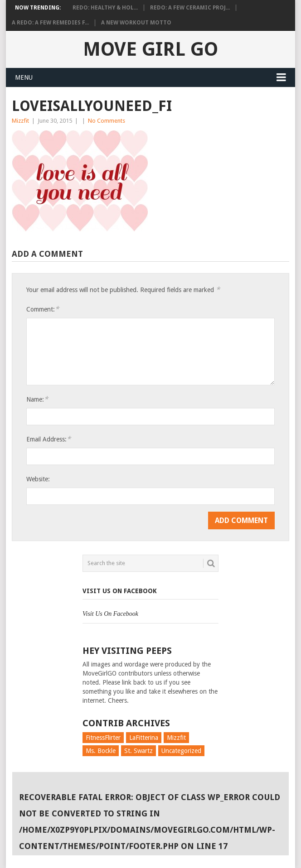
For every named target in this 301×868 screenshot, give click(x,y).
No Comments (107, 121)
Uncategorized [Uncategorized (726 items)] (181, 751)
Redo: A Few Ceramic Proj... (190, 8)
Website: (38, 479)
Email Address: (49, 439)
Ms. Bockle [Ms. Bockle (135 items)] (101, 751)
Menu (24, 77)
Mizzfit (20, 121)
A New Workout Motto (136, 23)
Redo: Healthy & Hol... (105, 8)
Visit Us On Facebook (120, 591)
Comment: (43, 309)
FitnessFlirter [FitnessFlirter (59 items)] (103, 738)
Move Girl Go (150, 49)
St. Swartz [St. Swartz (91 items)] (138, 751)
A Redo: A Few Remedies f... (50, 23)
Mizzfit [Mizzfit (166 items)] (176, 738)
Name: (37, 399)
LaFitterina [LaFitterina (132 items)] (144, 738)
